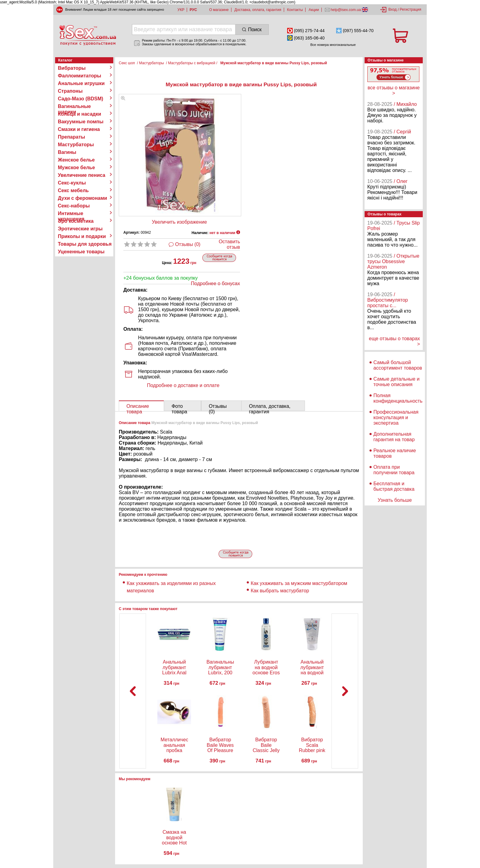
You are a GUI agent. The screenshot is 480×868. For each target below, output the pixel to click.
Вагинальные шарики (74, 106)
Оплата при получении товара (394, 470)
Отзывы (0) (188, 244)
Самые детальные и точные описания (397, 382)
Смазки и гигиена (79, 129)
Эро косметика (76, 221)
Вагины (67, 152)
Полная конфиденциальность (398, 398)
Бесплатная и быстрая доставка (394, 486)
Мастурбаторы (76, 145)
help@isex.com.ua (346, 10)
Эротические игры (80, 229)
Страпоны (70, 91)
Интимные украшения (71, 214)
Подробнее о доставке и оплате (183, 385)
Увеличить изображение (179, 222)
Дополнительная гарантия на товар (394, 437)
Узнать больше (395, 500)
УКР (181, 10)
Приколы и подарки (82, 236)
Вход (393, 9)
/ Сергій (402, 132)
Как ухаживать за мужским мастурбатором (299, 583)
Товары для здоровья (85, 244)
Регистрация (411, 9)
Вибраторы (72, 68)
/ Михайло (405, 104)
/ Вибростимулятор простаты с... (388, 300)
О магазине (219, 10)
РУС (193, 10)
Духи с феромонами (82, 198)
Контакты (295, 10)
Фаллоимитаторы (80, 76)
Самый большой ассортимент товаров (398, 365)
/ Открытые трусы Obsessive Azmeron (393, 261)
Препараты (71, 137)
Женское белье (76, 160)
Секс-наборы (74, 206)
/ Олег (401, 181)
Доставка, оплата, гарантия (258, 10)
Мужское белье (76, 168)
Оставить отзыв (229, 244)
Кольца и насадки (79, 114)
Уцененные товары (81, 252)
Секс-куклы (72, 183)
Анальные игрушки (81, 83)
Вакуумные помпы (81, 122)
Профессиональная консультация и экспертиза (396, 417)
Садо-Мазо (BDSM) (81, 99)
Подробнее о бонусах (216, 283)
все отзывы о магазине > (394, 90)
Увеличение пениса (82, 175)
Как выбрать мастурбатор (280, 591)
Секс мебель (73, 190)
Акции (314, 10)
